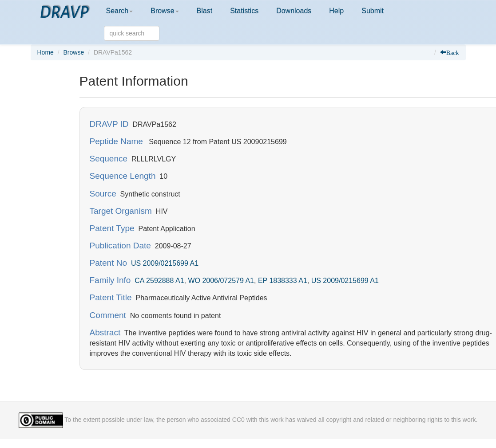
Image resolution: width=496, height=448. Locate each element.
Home (46, 52)
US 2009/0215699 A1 (165, 263)
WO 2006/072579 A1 (221, 281)
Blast (205, 11)
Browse (165, 11)
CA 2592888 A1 (159, 281)
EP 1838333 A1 (283, 281)
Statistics (244, 11)
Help (336, 11)
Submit (373, 11)
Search (120, 11)
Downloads (294, 11)
